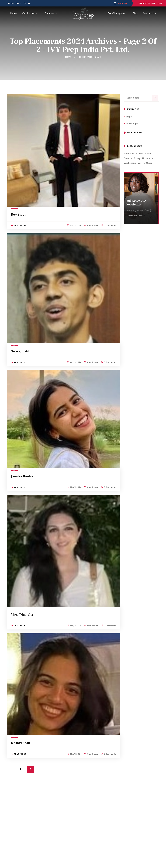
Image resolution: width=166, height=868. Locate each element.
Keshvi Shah (21, 743)
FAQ (160, 3)
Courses (50, 13)
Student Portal (147, 3)
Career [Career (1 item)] (149, 154)
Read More (19, 226)
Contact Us (149, 13)
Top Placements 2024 (89, 57)
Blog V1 (130, 117)
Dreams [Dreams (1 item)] (128, 158)
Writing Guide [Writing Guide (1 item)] (145, 163)
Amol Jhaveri (93, 225)
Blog (135, 13)
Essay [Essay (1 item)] (137, 158)
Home (14, 13)
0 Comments (110, 225)
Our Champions (116, 13)
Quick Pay (122, 3)
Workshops (132, 124)
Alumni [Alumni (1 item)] (140, 154)
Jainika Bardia (22, 476)
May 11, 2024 (76, 487)
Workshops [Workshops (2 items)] (130, 163)
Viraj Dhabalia (22, 615)
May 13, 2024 (76, 225)
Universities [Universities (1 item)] (148, 158)
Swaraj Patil (20, 351)
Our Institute (30, 13)
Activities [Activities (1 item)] (129, 154)
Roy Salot (18, 215)
